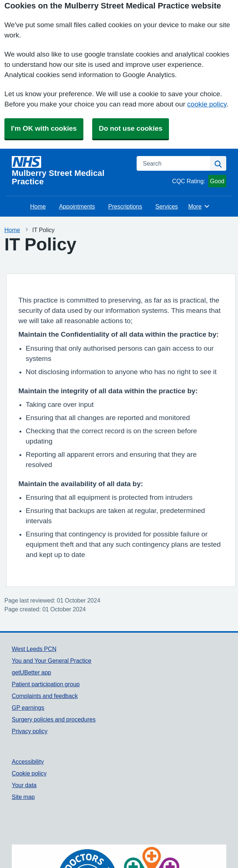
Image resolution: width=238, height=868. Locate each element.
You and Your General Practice (52, 661)
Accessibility (28, 762)
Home (38, 206)
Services (167, 206)
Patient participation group (46, 684)
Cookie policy (29, 773)
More (199, 206)
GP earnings (28, 708)
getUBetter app (31, 672)
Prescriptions (125, 206)
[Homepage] (70, 171)
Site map (23, 797)
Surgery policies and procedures (54, 719)
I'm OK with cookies (44, 128)
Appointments (77, 206)
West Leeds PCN (34, 649)
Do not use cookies (131, 128)
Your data (24, 785)
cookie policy (207, 104)
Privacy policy (30, 731)
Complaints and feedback (45, 696)
